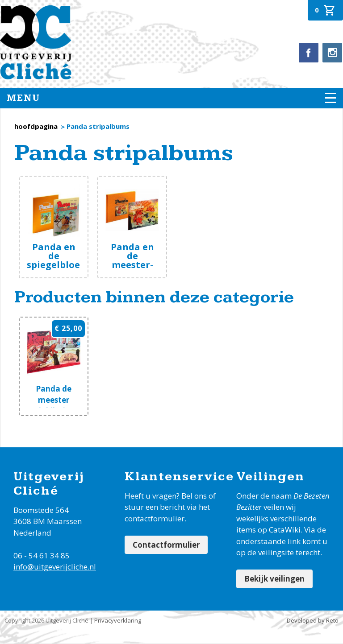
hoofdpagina (36, 126)
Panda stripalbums (98, 126)
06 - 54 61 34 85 (42, 555)
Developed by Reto (313, 620)
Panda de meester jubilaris (54, 400)
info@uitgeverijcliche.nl (55, 567)
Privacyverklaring (118, 620)
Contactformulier (166, 545)
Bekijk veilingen (274, 579)
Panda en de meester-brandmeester (139, 260)
